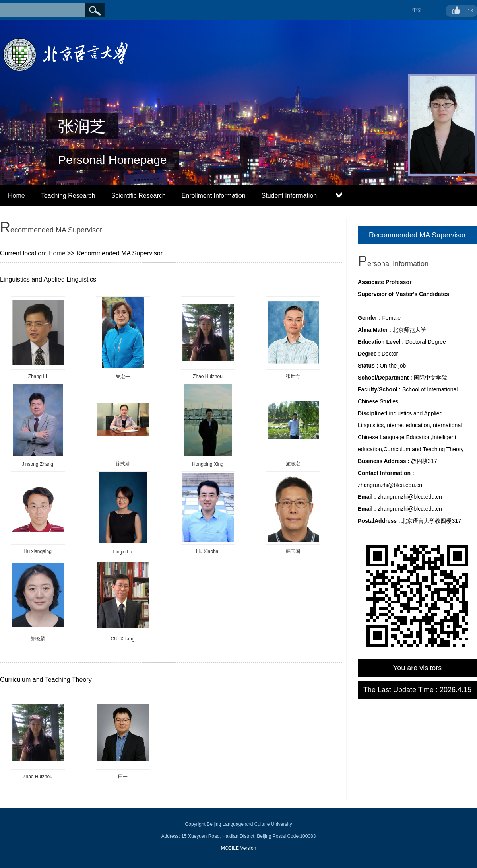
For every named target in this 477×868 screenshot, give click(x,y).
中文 (417, 10)
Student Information (289, 196)
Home (16, 196)
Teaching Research (68, 196)
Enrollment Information (214, 196)
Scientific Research (139, 196)
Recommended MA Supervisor (417, 235)
